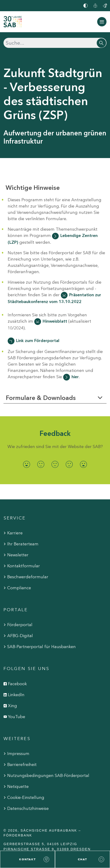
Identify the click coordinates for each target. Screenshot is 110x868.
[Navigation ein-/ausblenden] (102, 22)
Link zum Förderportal (38, 341)
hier (75, 377)
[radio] (27, 464)
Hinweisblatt (55, 321)
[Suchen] (55, 43)
